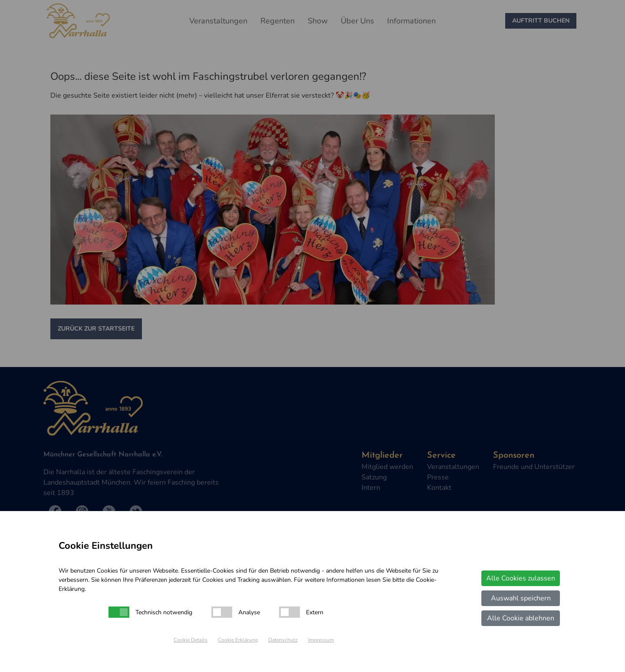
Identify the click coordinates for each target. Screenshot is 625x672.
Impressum (321, 640)
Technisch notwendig (164, 612)
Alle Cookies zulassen (521, 578)
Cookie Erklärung (238, 640)
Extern (315, 612)
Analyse (249, 612)
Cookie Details (191, 640)
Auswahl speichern (521, 598)
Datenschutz (283, 640)
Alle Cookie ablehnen (521, 618)
